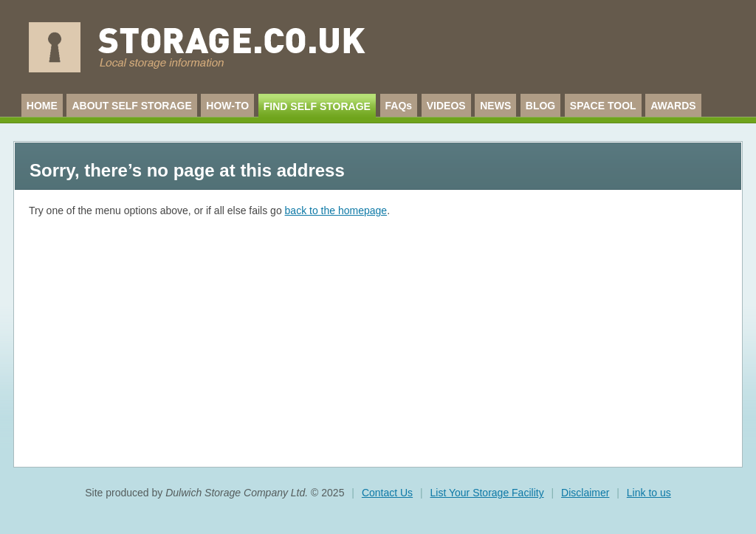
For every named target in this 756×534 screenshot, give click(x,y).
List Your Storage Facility (487, 493)
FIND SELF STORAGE (317, 106)
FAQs (399, 106)
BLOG (540, 106)
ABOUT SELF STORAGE (131, 106)
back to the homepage (336, 210)
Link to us (649, 493)
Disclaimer (585, 493)
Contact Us (387, 493)
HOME (42, 106)
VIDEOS (446, 106)
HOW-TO (227, 106)
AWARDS (673, 106)
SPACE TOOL (603, 106)
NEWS (495, 106)
